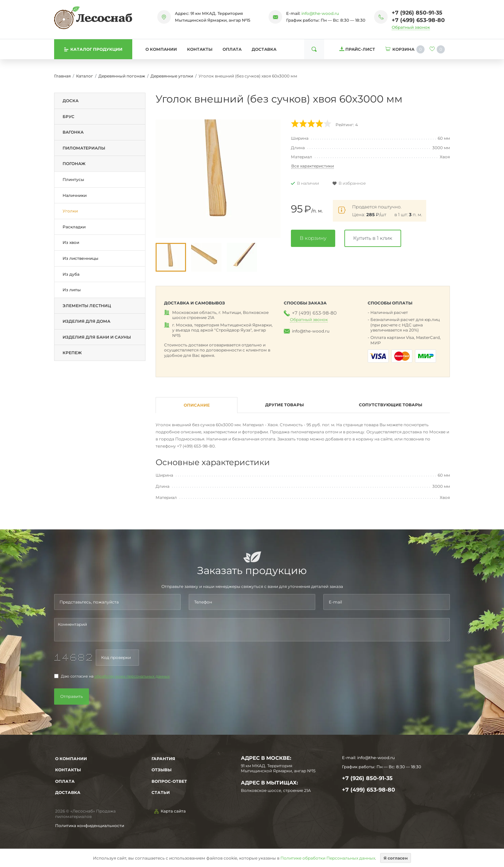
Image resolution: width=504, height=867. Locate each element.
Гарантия (163, 759)
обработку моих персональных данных (132, 676)
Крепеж (72, 353)
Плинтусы (73, 179)
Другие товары (284, 405)
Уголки (70, 211)
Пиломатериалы (84, 148)
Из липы (72, 290)
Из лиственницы (81, 258)
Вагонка (73, 132)
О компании (161, 49)
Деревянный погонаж (122, 76)
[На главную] (93, 18)
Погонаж (74, 164)
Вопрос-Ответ (169, 781)
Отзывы (162, 770)
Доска (71, 101)
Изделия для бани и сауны (97, 337)
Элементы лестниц (87, 306)
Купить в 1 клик (373, 238)
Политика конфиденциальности (90, 826)
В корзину (313, 238)
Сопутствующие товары (391, 405)
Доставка (264, 49)
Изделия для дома (86, 321)
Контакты (200, 49)
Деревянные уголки (172, 76)
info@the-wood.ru (320, 13)
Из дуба (71, 274)
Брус (68, 117)
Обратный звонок (411, 27)
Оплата (232, 49)
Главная (62, 76)
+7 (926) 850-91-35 (417, 13)
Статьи (161, 792)
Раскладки (74, 227)
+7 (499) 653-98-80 (418, 20)
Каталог (85, 76)
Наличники (75, 195)
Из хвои (71, 242)
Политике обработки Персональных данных (328, 858)
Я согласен (396, 858)
